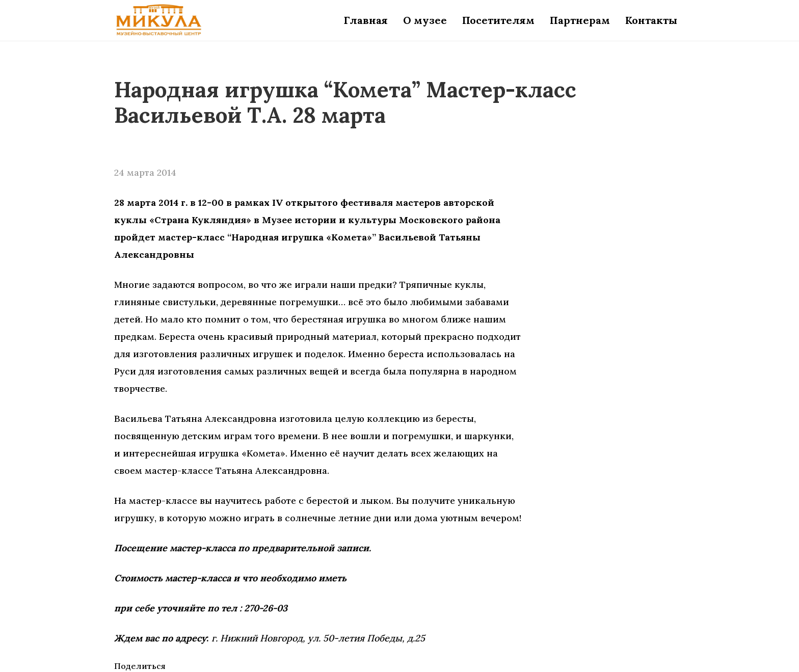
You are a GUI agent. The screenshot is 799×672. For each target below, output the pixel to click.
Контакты (651, 20)
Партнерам (580, 20)
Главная (366, 20)
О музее (425, 20)
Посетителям (498, 20)
